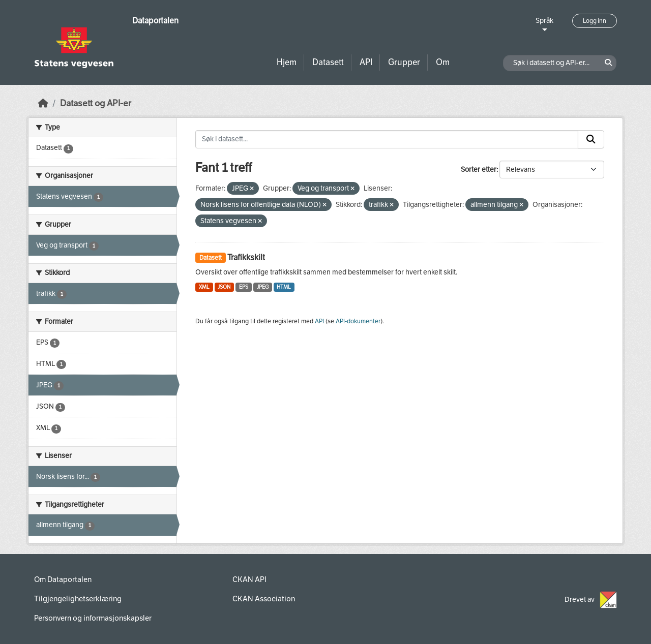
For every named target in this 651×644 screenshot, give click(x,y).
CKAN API (249, 579)
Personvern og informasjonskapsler (93, 618)
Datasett (328, 62)
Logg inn (595, 21)
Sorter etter (479, 170)
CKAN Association (264, 599)
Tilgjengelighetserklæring (78, 599)
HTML (284, 287)
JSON (224, 287)
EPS (244, 287)
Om (443, 62)
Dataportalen (155, 21)
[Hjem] (43, 103)
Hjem (287, 62)
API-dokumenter (358, 321)
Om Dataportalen (63, 579)
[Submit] (591, 139)
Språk (544, 21)
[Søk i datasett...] (387, 139)
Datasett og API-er (96, 103)
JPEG (263, 287)
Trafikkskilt (246, 257)
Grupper (404, 62)
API (366, 62)
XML (204, 287)
